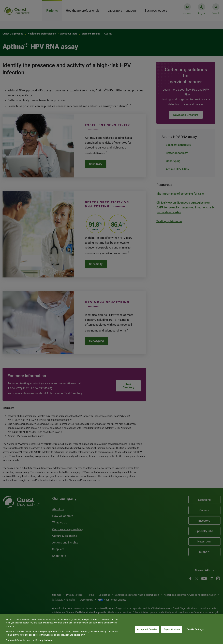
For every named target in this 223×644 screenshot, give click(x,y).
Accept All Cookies (147, 629)
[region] (111, 629)
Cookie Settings (195, 629)
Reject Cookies (172, 629)
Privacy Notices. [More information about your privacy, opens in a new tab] (44, 640)
